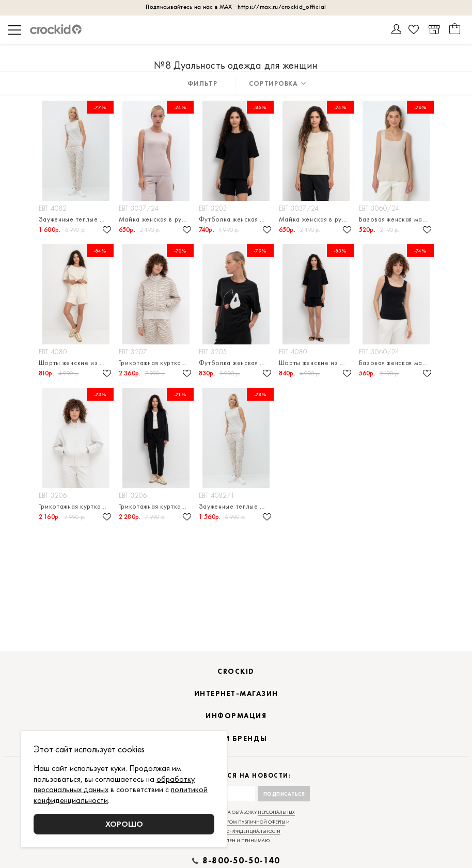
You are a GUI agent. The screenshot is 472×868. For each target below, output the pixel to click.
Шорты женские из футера (76, 363)
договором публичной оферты (247, 822)
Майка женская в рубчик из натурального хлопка (156, 219)
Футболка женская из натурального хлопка (236, 363)
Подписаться (284, 794)
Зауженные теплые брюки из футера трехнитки (76, 219)
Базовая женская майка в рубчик (396, 219)
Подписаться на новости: (236, 776)
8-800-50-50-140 (241, 861)
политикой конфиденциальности (236, 831)
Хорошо (124, 824)
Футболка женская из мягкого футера (236, 219)
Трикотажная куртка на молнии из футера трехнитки (156, 363)
